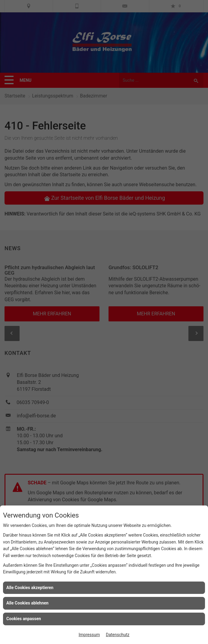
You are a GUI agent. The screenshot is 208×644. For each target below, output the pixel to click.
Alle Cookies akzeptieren (30, 588)
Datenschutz (118, 635)
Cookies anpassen (24, 619)
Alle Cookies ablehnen (27, 603)
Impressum (89, 635)
